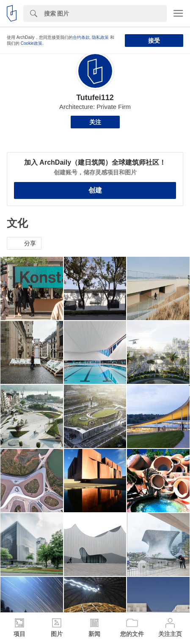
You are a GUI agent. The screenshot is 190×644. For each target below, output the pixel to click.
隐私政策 (100, 37)
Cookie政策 (32, 43)
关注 (95, 122)
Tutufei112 (95, 98)
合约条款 (81, 37)
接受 (154, 41)
